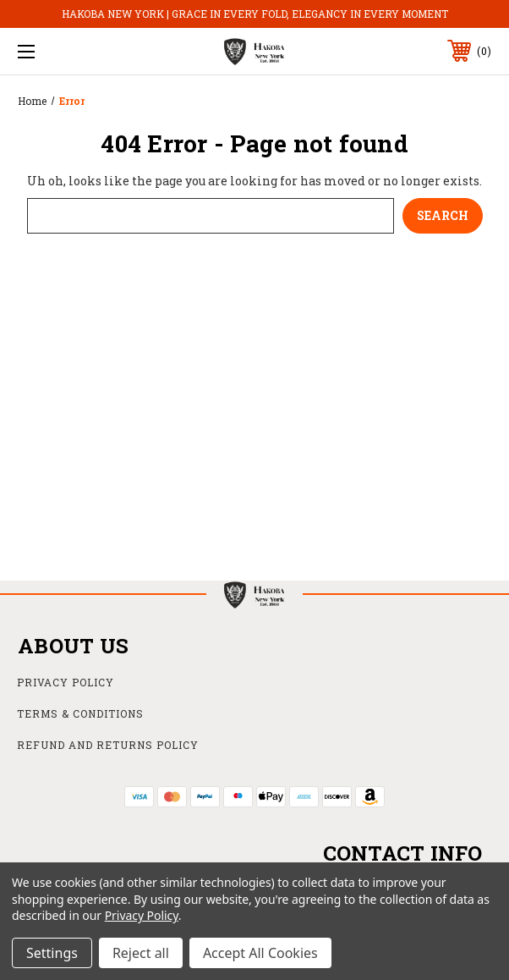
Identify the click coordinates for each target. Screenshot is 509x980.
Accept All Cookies (260, 953)
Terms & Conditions (80, 713)
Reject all (141, 953)
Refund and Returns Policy (108, 745)
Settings (52, 953)
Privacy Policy (66, 682)
